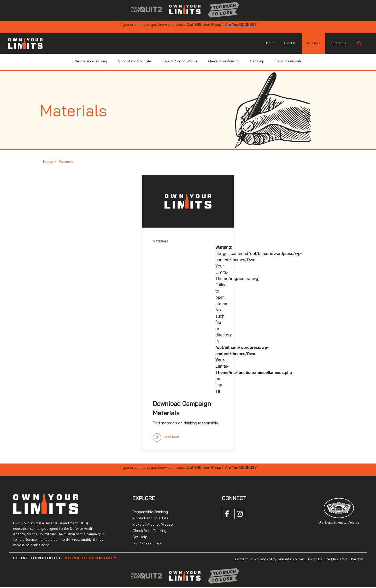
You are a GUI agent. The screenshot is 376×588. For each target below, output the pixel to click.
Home (269, 43)
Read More (166, 437)
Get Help (257, 61)
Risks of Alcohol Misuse (180, 61)
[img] (146, 10)
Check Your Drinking (224, 61)
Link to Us (314, 559)
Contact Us (338, 43)
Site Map (331, 559)
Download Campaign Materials (182, 408)
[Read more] (166, 437)
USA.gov (356, 559)
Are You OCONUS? (241, 25)
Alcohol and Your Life (134, 61)
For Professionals (288, 61)
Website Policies (291, 559)
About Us (290, 43)
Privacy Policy (265, 559)
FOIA (344, 559)
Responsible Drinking (91, 61)
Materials (314, 43)
